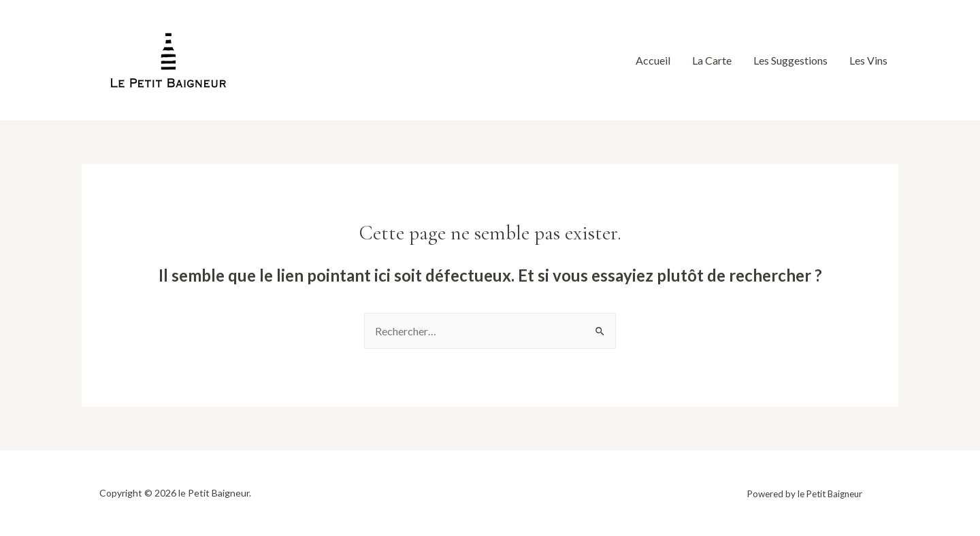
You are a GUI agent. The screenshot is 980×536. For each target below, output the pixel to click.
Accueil (653, 60)
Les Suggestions (790, 60)
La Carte (712, 60)
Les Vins (868, 60)
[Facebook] (276, 62)
